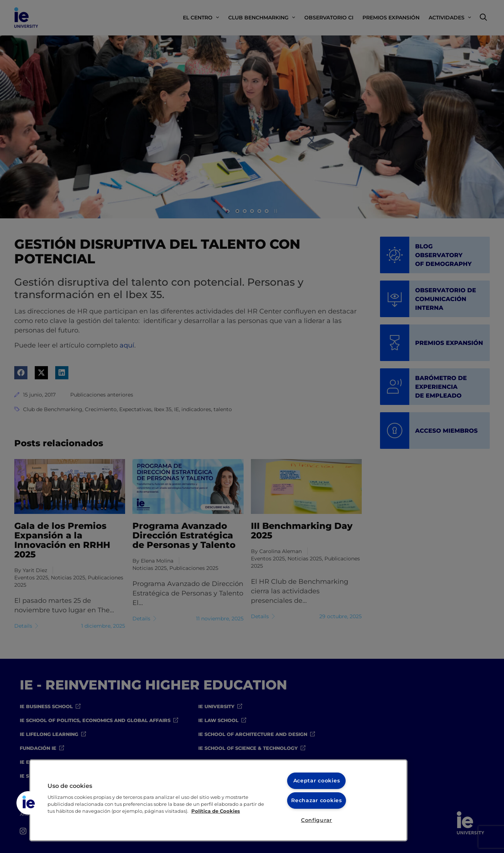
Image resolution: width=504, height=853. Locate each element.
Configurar (317, 820)
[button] (28, 803)
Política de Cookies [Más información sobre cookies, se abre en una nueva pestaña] (216, 811)
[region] (218, 800)
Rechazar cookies (317, 800)
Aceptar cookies (317, 781)
